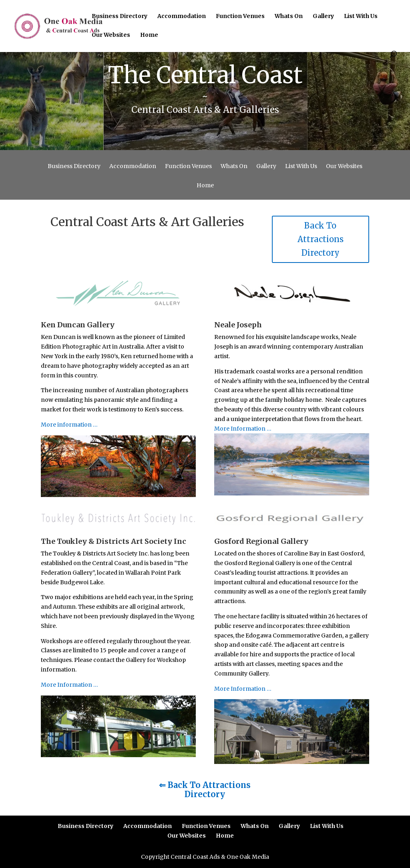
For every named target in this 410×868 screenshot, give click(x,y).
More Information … (243, 429)
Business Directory (120, 16)
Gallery (323, 16)
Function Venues (240, 16)
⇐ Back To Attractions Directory (205, 790)
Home (149, 35)
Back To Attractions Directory (321, 239)
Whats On (289, 16)
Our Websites (111, 35)
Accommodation (182, 16)
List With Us (361, 16)
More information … (69, 425)
